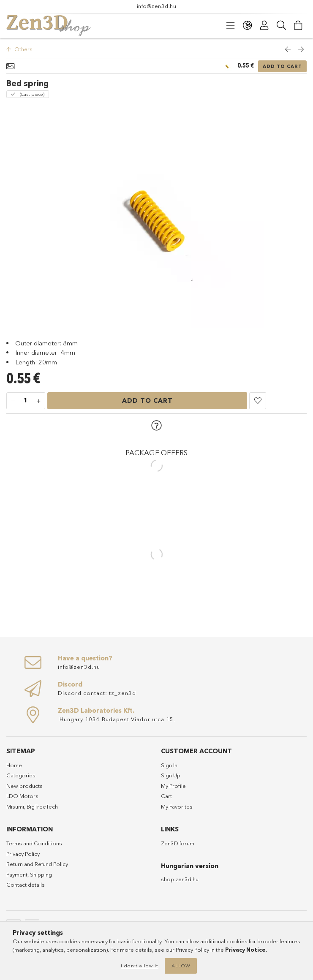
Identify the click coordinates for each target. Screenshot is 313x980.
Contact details (26, 885)
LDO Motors (22, 796)
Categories (21, 775)
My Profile (173, 786)
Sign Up (171, 775)
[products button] (231, 25)
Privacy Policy (23, 854)
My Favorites (177, 806)
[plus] (38, 401)
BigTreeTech (42, 806)
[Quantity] (26, 401)
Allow (181, 966)
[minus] (13, 401)
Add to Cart (282, 66)
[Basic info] (10, 67)
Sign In (169, 765)
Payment (17, 874)
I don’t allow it (140, 966)
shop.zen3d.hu (180, 879)
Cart (166, 796)
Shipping (41, 874)
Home (14, 765)
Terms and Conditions (34, 843)
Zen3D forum (178, 843)
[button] (258, 401)
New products (24, 786)
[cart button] (298, 25)
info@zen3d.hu (157, 6)
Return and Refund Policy (37, 864)
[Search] (281, 25)
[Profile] (264, 25)
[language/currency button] (248, 25)
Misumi (15, 806)
